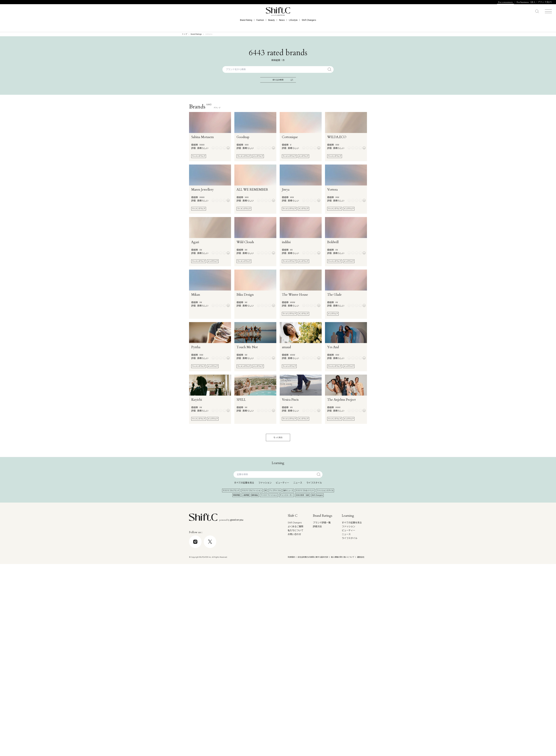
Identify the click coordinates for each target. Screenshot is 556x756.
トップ (185, 34)
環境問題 (236, 495)
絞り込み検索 (283, 80)
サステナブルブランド (231, 490)
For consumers (505, 2)
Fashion (260, 25)
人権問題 (246, 495)
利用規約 (291, 557)
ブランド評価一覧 (322, 523)
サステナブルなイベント (305, 490)
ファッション (265, 483)
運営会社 (361, 557)
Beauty (271, 25)
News (282, 25)
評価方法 (317, 527)
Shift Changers (309, 25)
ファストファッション (269, 495)
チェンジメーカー (286, 495)
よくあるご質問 (296, 527)
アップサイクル (275, 490)
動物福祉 (255, 495)
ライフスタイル (314, 483)
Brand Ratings (196, 34)
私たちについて (296, 530)
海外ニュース (288, 490)
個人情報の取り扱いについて (343, 557)
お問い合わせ (294, 534)
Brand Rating (246, 25)
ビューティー (282, 483)
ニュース (298, 483)
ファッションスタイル (325, 490)
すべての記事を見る (244, 483)
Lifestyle (293, 25)
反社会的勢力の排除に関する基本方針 (313, 557)
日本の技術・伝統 (302, 495)
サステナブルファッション (252, 490)
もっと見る (278, 437)
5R (266, 490)
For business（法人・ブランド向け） (535, 2)
